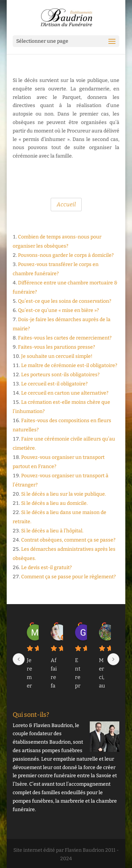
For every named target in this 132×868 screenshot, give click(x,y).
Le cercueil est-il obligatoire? (54, 384)
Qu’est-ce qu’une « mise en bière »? (58, 310)
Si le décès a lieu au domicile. (54, 503)
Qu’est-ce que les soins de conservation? (65, 301)
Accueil (66, 204)
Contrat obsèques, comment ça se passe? (68, 540)
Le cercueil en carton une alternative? (65, 393)
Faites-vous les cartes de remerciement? (65, 338)
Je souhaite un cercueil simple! (57, 356)
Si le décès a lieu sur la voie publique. (64, 494)
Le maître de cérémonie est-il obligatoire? (69, 365)
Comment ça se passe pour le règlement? (68, 577)
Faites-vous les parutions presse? (56, 347)
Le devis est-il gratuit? (46, 568)
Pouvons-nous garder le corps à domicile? (66, 255)
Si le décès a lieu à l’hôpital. (52, 531)
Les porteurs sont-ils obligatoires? (60, 375)
